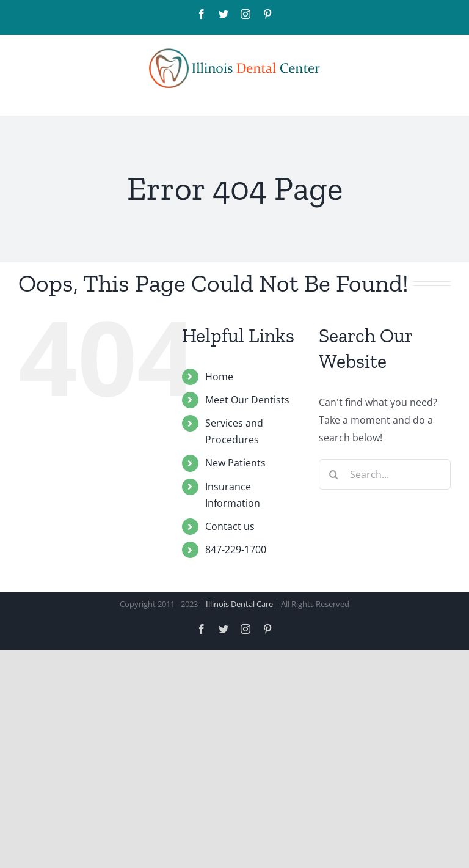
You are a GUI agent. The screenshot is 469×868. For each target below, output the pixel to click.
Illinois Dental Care (239, 604)
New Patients (235, 463)
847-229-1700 (236, 550)
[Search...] (385, 474)
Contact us (230, 526)
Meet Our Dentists (247, 400)
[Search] (334, 474)
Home (219, 377)
